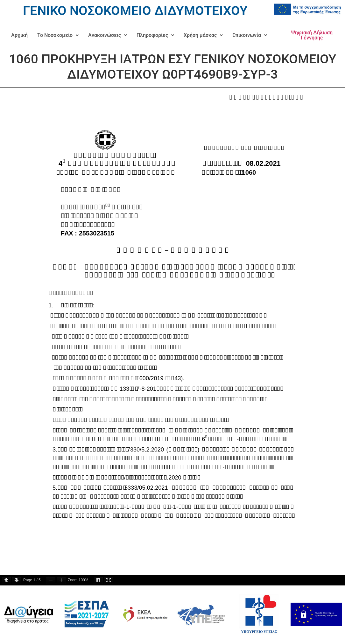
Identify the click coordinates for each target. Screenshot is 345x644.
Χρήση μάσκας (203, 35)
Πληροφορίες (155, 35)
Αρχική (19, 35)
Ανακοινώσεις (108, 35)
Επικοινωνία (250, 35)
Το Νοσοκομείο (58, 35)
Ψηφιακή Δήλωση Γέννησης (312, 35)
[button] (58, 35)
